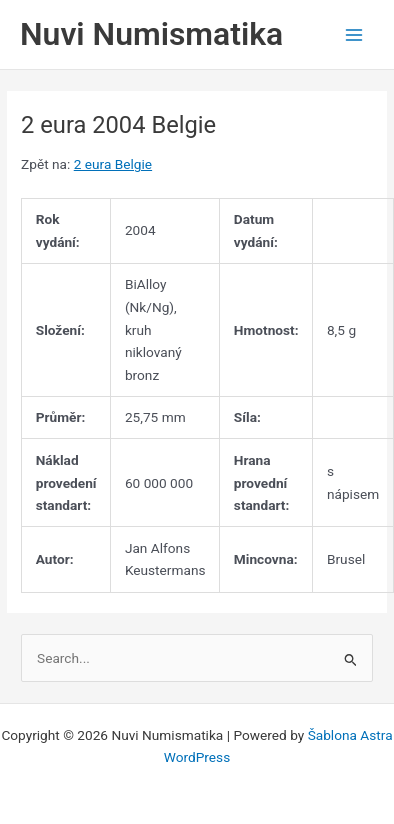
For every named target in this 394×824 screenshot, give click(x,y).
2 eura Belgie (113, 164)
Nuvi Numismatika (151, 34)
